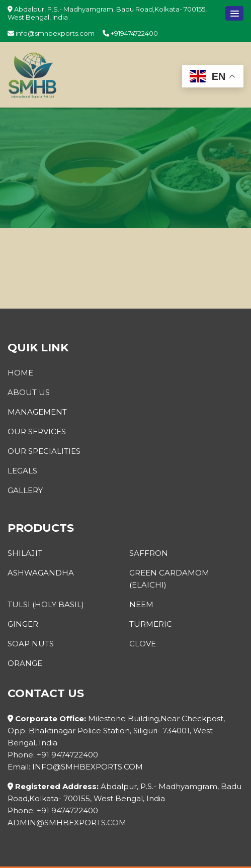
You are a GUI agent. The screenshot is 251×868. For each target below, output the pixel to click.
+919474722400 (130, 33)
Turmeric (151, 624)
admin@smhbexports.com (67, 823)
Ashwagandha (41, 573)
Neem (141, 604)
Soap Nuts (31, 644)
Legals (22, 471)
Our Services (37, 431)
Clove (143, 644)
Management (37, 412)
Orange (25, 663)
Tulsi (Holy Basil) (46, 604)
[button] (234, 13)
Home (20, 373)
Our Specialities (44, 451)
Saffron (149, 553)
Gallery (25, 490)
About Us (29, 392)
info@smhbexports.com (51, 33)
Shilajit (25, 553)
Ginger (23, 624)
